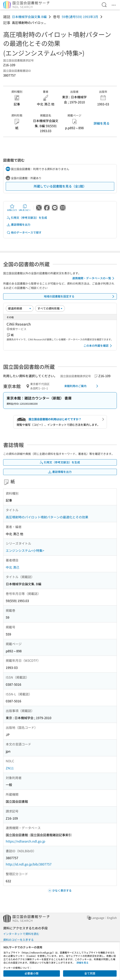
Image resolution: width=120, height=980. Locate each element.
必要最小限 (32, 973)
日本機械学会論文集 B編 (29, 17)
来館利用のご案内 (82, 386)
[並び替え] (20, 308)
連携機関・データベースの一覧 (94, 278)
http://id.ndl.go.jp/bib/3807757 (29, 864)
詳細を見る (102, 123)
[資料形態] (50, 308)
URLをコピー (25, 208)
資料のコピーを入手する (18, 940)
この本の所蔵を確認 (98, 346)
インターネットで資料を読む (21, 934)
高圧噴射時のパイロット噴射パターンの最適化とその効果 (47, 517)
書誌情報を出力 (18, 225)
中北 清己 (12, 567)
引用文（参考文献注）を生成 (27, 218)
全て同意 (90, 973)
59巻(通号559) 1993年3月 (80, 17)
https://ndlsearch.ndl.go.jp (25, 841)
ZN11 (10, 768)
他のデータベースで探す (24, 232)
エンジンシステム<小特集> (25, 550)
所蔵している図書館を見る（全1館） (60, 186)
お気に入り (12, 208)
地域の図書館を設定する (80, 296)
